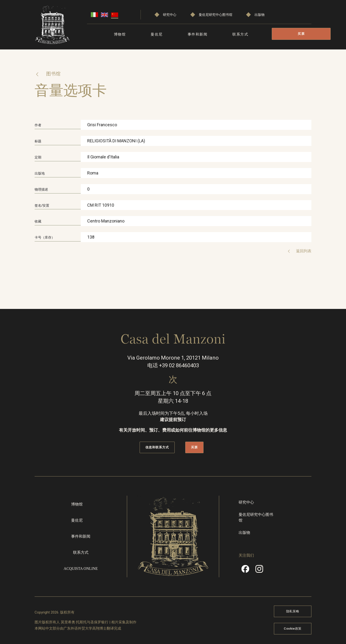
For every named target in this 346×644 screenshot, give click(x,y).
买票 (301, 34)
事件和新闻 (198, 34)
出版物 (259, 15)
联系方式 (240, 34)
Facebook (245, 570)
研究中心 (170, 15)
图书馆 (53, 74)
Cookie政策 (293, 628)
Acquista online (81, 568)
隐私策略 (293, 611)
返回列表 (303, 251)
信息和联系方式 (157, 447)
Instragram (259, 570)
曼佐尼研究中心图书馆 (216, 15)
